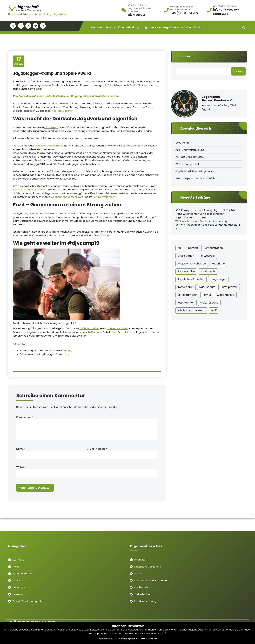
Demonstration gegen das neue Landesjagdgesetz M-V (208, 227)
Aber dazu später (62, 111)
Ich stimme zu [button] (106, 639)
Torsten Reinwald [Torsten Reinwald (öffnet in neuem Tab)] (118, 328)
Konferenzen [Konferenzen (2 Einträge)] (186, 287)
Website (21, 467)
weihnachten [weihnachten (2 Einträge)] (186, 303)
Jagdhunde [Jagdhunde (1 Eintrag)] (208, 271)
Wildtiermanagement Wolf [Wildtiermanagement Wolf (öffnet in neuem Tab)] (67, 197)
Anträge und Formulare (190, 157)
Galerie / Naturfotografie (27, 601)
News (109, 27)
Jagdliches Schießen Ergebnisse (195, 171)
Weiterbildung (143, 594)
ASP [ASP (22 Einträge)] (180, 248)
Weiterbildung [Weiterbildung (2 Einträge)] (209, 303)
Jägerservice (150, 27)
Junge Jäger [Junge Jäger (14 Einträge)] (218, 279)
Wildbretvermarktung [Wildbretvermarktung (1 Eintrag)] (191, 310)
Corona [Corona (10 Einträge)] (193, 248)
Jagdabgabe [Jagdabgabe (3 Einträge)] (186, 271)
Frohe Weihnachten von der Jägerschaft (200, 214)
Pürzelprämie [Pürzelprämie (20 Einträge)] (229, 287)
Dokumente (183, 143)
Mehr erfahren (150, 639)
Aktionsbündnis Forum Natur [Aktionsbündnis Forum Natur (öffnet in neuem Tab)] (30, 190)
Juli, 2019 (19, 61)
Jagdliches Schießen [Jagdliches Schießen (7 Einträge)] (191, 279)
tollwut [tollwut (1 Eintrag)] (207, 295)
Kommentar (24, 417)
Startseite (97, 27)
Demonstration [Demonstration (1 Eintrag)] (213, 248)
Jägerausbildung (128, 27)
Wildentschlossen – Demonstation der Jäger (202, 221)
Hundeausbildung (145, 601)
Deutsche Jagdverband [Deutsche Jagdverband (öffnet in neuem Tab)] (49, 146)
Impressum (141, 560)
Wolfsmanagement (187, 164)
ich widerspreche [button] (128, 639)
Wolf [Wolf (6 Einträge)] (214, 310)
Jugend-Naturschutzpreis (191, 217)
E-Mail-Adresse (97, 449)
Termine (186, 27)
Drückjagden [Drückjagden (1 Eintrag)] (186, 256)
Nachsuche (141, 587)
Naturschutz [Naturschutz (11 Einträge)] (207, 287)
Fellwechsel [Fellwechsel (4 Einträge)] (207, 256)
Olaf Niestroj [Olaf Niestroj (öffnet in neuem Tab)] (52, 127)
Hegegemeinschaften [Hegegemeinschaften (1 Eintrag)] (192, 264)
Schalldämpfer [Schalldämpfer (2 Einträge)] (187, 295)
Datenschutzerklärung (148, 567)
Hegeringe (169, 27)
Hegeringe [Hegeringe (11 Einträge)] (218, 264)
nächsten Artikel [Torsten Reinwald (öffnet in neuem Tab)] (89, 328)
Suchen (185, 56)
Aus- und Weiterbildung (190, 150)
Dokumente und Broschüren (151, 580)
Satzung (139, 573)
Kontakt (199, 27)
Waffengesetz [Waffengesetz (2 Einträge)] (226, 295)
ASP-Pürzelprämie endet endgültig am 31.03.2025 (205, 210)
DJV (69, 350)
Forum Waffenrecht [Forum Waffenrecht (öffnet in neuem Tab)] (105, 197)
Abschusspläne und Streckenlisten (196, 178)
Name (21, 449)
